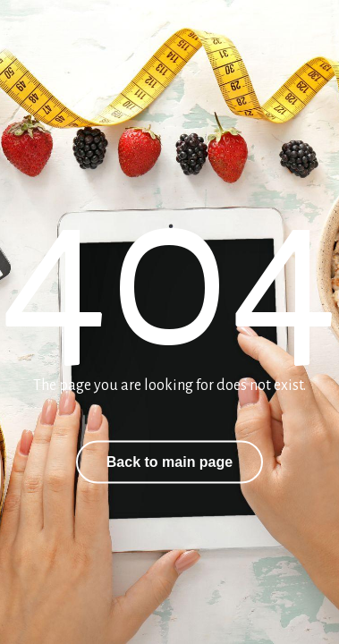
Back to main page (169, 462)
